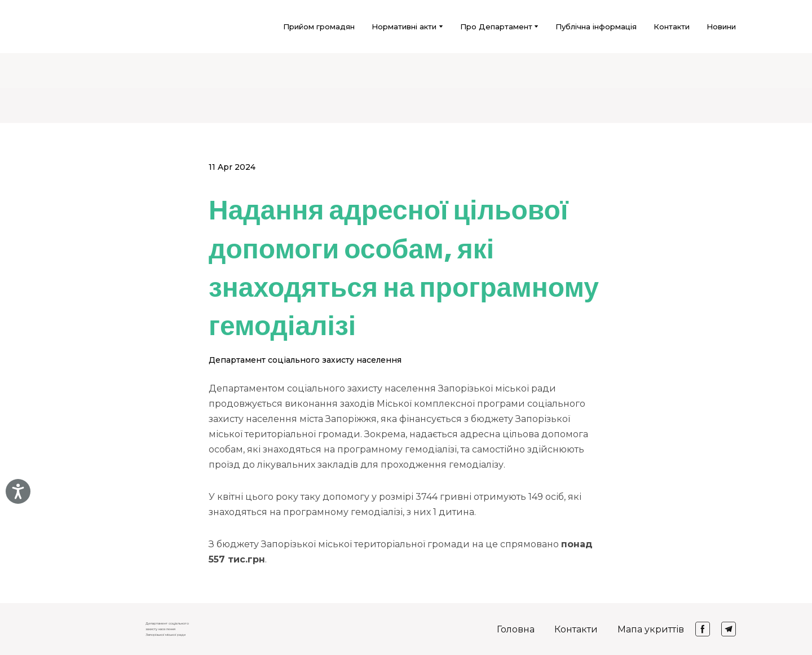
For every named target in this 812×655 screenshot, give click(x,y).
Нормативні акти (404, 27)
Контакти (672, 27)
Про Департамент (496, 27)
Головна (516, 629)
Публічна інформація (596, 27)
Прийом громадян (319, 27)
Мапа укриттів (651, 629)
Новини (721, 27)
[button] (703, 629)
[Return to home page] (91, 27)
